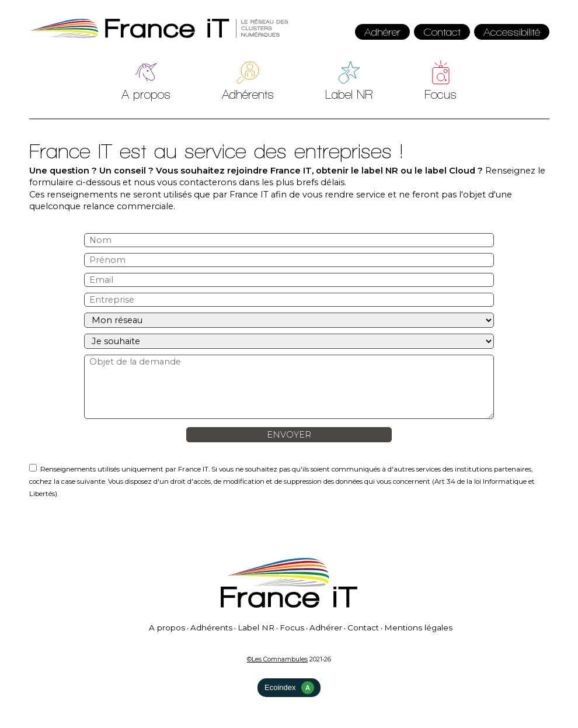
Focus (441, 95)
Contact (442, 32)
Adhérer (382, 32)
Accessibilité (512, 32)
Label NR (349, 95)
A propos (146, 95)
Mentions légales (418, 628)
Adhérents (248, 95)
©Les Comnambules (277, 659)
